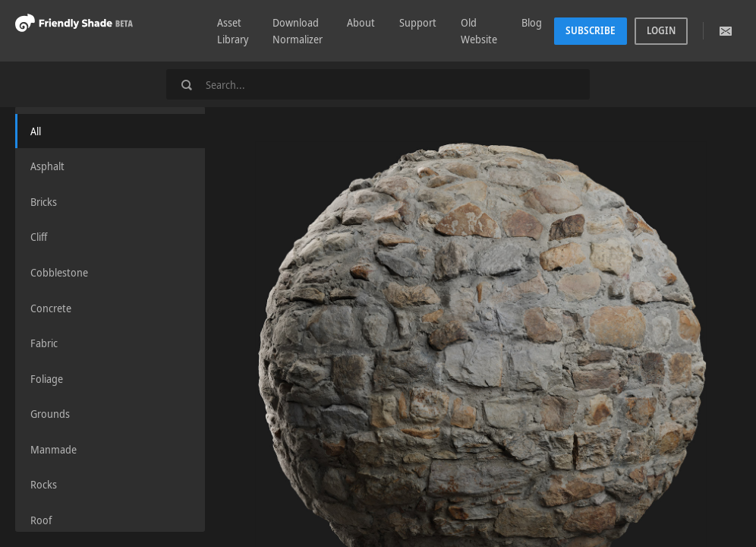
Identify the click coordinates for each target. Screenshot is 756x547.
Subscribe (591, 30)
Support (418, 22)
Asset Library (233, 31)
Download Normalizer (298, 31)
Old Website (479, 31)
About (361, 22)
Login (661, 30)
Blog (532, 22)
